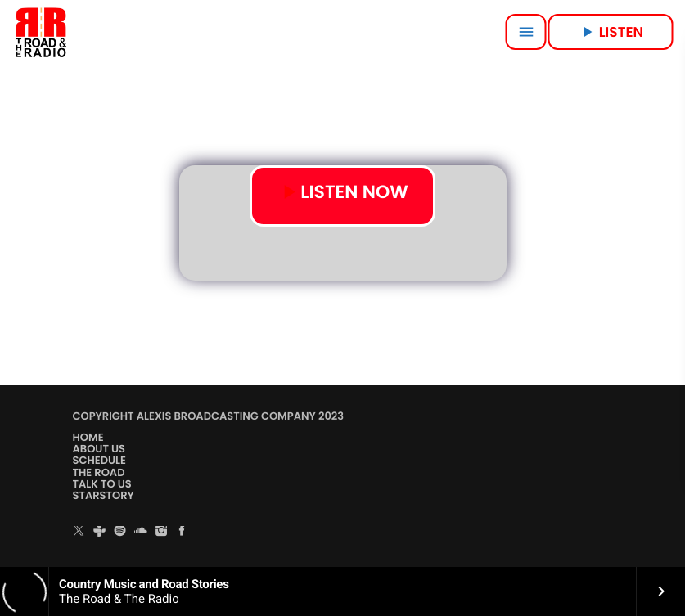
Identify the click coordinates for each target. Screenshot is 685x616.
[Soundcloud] (141, 532)
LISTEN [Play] (611, 32)
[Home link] (41, 32)
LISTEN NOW (343, 193)
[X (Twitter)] (79, 532)
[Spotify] (120, 532)
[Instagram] (161, 532)
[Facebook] (182, 532)
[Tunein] (100, 532)
